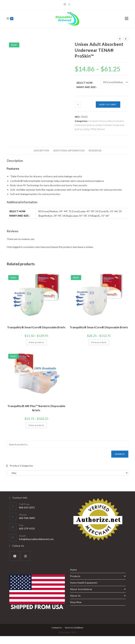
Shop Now (76, 602)
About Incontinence (98, 589)
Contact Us (57, 628)
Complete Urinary (97, 121)
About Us (98, 596)
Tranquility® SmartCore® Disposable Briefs (36, 327)
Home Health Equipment (84, 583)
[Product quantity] (78, 105)
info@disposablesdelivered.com (36, 539)
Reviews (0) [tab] (95, 151)
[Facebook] (65, 4)
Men (110, 121)
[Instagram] (69, 4)
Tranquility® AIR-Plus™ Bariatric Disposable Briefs (36, 408)
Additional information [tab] (69, 151)
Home (73, 570)
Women (101, 129)
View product (36, 342)
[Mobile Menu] (127, 19)
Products (98, 576)
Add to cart (108, 104)
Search (120, 454)
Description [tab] (41, 151)
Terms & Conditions (74, 628)
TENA (93, 129)
